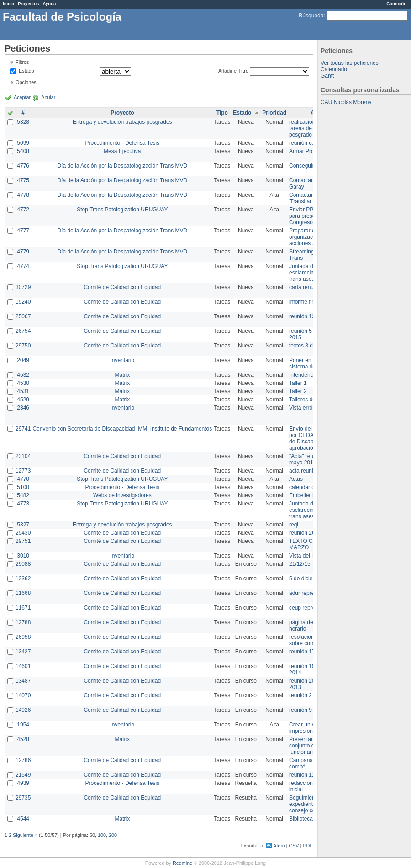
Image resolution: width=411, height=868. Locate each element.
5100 (23, 487)
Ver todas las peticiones (350, 63)
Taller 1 (298, 383)
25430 (23, 533)
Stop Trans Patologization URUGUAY (122, 210)
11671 (23, 608)
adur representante (312, 593)
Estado (26, 71)
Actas (296, 479)
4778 (23, 195)
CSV (294, 846)
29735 (23, 798)
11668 (23, 593)
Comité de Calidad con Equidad (122, 287)
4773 (23, 504)
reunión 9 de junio (311, 710)
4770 (23, 479)
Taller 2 (298, 391)
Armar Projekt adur (312, 151)
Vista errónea (305, 408)
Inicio (8, 3)
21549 (23, 775)
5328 (23, 122)
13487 (23, 681)
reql (294, 525)
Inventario (122, 360)
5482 (23, 495)
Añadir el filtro (233, 71)
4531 (23, 391)
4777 (23, 231)
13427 (23, 652)
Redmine (182, 863)
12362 (23, 579)
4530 (23, 383)
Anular (48, 97)
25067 (23, 316)
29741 (23, 429)
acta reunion (304, 471)
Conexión (396, 3)
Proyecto (122, 113)
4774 (23, 266)
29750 (23, 346)
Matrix (122, 375)
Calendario (334, 69)
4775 (23, 180)
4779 (23, 252)
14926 (23, 710)
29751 (23, 541)
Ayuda (49, 3)
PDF (308, 846)
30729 (23, 287)
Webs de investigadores (122, 495)
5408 (23, 151)
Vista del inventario (312, 556)
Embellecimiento (309, 495)
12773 (23, 471)
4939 (23, 783)
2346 (23, 408)
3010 (23, 556)
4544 (23, 819)
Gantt (327, 76)
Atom (279, 846)
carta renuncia (306, 287)
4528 (23, 739)
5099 (23, 143)
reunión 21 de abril (312, 695)
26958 (23, 637)
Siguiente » (25, 835)
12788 (23, 622)
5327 (23, 525)
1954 (23, 725)
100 (102, 835)
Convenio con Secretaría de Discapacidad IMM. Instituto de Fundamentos (122, 429)
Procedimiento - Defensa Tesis (123, 143)
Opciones (26, 82)
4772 (23, 210)
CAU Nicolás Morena (346, 102)
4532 (23, 375)
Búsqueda (311, 16)
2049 (23, 360)
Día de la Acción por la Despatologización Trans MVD (122, 166)
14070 (23, 695)
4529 (23, 400)
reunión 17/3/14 (308, 652)
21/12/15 (300, 564)
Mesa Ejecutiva (122, 151)
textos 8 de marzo (311, 346)
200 (113, 835)
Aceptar (22, 97)
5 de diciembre (307, 579)
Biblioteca (301, 819)
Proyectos (28, 3)
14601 (23, 666)
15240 (23, 302)
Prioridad (274, 113)
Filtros (22, 62)
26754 (23, 331)
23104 (23, 456)
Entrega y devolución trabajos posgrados (122, 122)
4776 (23, 166)
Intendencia (303, 375)
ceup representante (313, 608)
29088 (23, 564)
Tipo (222, 113)
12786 (23, 760)
